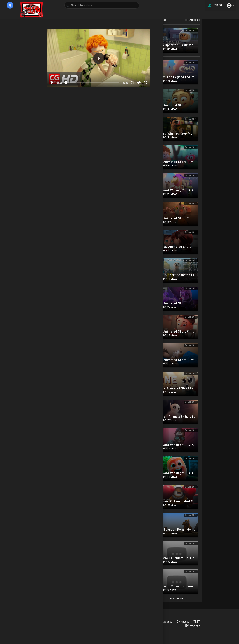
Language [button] (208, 625)
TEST (191, 625)
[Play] (70, 81)
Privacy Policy (172, 622)
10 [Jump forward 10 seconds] (148, 81)
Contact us (209, 622)
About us (191, 622)
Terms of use (150, 622)
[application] (115, 57)
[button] (230, 5)
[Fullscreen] (160, 81)
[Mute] (154, 81)
